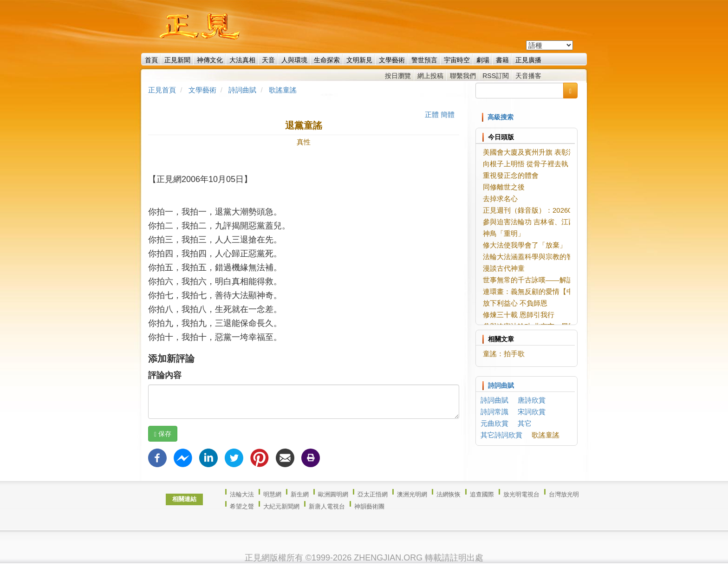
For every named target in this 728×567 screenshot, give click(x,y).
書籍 (502, 60)
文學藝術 (392, 60)
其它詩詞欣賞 (501, 435)
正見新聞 (177, 60)
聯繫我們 (463, 76)
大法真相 (242, 60)
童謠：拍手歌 (504, 354)
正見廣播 (528, 60)
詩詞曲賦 (242, 90)
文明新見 (359, 60)
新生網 (300, 494)
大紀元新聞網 (281, 506)
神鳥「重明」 (504, 233)
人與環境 (294, 60)
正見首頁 (162, 90)
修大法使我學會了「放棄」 (525, 245)
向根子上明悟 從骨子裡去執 (526, 164)
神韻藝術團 (369, 506)
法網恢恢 (448, 494)
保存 (163, 434)
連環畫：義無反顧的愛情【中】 (532, 291)
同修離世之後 (504, 187)
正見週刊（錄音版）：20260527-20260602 (550, 210)
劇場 (483, 60)
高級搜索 (500, 117)
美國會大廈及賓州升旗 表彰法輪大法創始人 (550, 152)
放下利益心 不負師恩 (515, 303)
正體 (432, 114)
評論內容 (165, 375)
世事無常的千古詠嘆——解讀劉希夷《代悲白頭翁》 (563, 280)
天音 (268, 60)
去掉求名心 (500, 199)
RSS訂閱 (496, 76)
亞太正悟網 (373, 494)
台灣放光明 (564, 494)
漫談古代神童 (504, 268)
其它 (525, 423)
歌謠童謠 (283, 90)
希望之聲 (242, 506)
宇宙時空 (457, 60)
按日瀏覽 (398, 76)
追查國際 (482, 494)
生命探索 (327, 60)
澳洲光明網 (412, 494)
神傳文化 (210, 60)
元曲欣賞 (494, 423)
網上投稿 (430, 76)
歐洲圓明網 (333, 494)
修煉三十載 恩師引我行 (519, 315)
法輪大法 (242, 494)
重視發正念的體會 (511, 175)
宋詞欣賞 (532, 412)
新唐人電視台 (327, 506)
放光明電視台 (521, 494)
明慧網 (272, 494)
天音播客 (528, 76)
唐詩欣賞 (532, 400)
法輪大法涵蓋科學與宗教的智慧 (532, 257)
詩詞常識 (494, 412)
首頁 (151, 60)
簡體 (448, 114)
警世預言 (424, 60)
